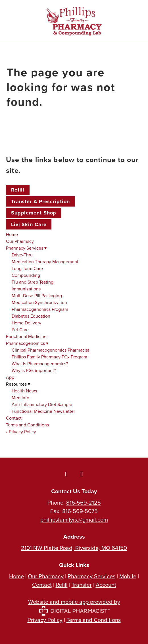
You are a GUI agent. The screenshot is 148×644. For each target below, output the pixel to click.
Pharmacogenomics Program (40, 309)
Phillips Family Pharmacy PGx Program (49, 357)
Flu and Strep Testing (33, 282)
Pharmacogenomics (27, 343)
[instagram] (82, 474)
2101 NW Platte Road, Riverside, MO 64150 (74, 548)
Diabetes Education (31, 316)
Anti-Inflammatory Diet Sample (42, 404)
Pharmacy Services (26, 248)
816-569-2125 (84, 502)
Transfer (82, 585)
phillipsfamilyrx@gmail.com (74, 519)
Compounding (26, 275)
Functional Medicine (26, 336)
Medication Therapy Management (45, 262)
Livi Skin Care (29, 224)
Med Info (20, 398)
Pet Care (20, 330)
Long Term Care (27, 268)
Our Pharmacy (20, 241)
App (10, 377)
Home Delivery (26, 323)
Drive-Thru (22, 255)
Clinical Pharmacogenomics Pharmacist (50, 350)
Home (12, 234)
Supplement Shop (34, 213)
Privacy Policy (45, 620)
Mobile (128, 576)
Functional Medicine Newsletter (43, 411)
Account (106, 585)
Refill (18, 190)
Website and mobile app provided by (74, 606)
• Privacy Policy (21, 432)
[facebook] (66, 474)
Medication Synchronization (39, 302)
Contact (14, 418)
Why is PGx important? (34, 370)
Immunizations (26, 289)
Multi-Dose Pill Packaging (37, 296)
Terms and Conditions (27, 425)
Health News (24, 391)
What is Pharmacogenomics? (40, 364)
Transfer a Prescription (40, 201)
